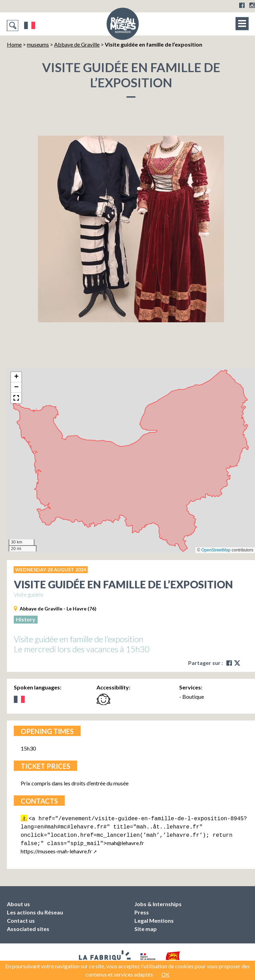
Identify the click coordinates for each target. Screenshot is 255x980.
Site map (146, 926)
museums (38, 44)
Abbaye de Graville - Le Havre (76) (58, 609)
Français (30, 26)
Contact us (21, 918)
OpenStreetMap (216, 550)
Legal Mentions (154, 918)
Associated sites (28, 926)
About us (18, 901)
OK (165, 974)
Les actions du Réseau (35, 909)
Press (142, 909)
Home (14, 44)
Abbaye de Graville (77, 44)
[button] (16, 377)
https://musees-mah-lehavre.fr (56, 848)
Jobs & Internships (158, 901)
